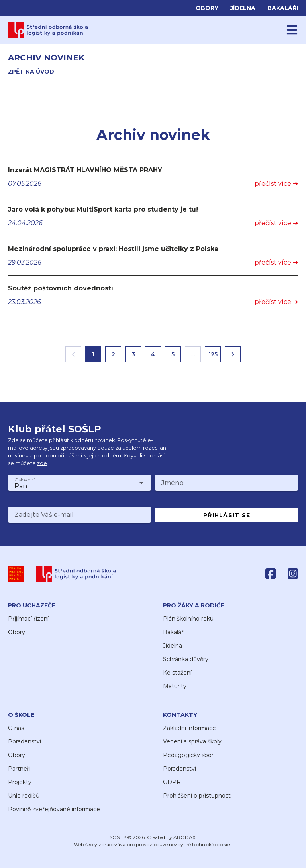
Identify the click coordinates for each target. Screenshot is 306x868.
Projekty (20, 782)
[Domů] (48, 30)
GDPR (172, 782)
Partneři (19, 769)
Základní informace (189, 728)
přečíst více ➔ (276, 184)
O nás (16, 728)
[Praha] (16, 574)
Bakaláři (283, 8)
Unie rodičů (24, 796)
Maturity (175, 686)
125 (213, 354)
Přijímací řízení (28, 619)
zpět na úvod (31, 72)
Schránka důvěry (186, 659)
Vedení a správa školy (192, 741)
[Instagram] (293, 574)
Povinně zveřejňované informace (54, 809)
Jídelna (243, 8)
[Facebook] (271, 574)
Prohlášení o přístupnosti (197, 796)
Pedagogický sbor (188, 755)
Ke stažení (177, 673)
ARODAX (184, 837)
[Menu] (292, 30)
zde (42, 463)
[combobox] (79, 483)
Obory (207, 8)
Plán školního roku (188, 619)
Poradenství (25, 741)
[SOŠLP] (76, 574)
